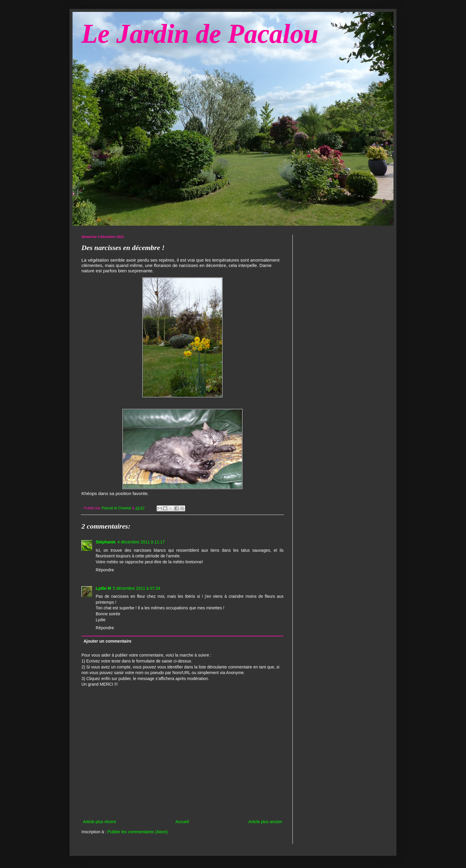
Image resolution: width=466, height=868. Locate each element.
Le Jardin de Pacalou (200, 34)
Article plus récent (99, 822)
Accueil (182, 822)
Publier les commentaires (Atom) (137, 832)
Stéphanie (106, 542)
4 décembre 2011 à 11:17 (141, 542)
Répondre (105, 570)
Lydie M (103, 588)
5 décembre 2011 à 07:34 (137, 588)
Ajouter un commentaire (107, 641)
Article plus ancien (265, 822)
